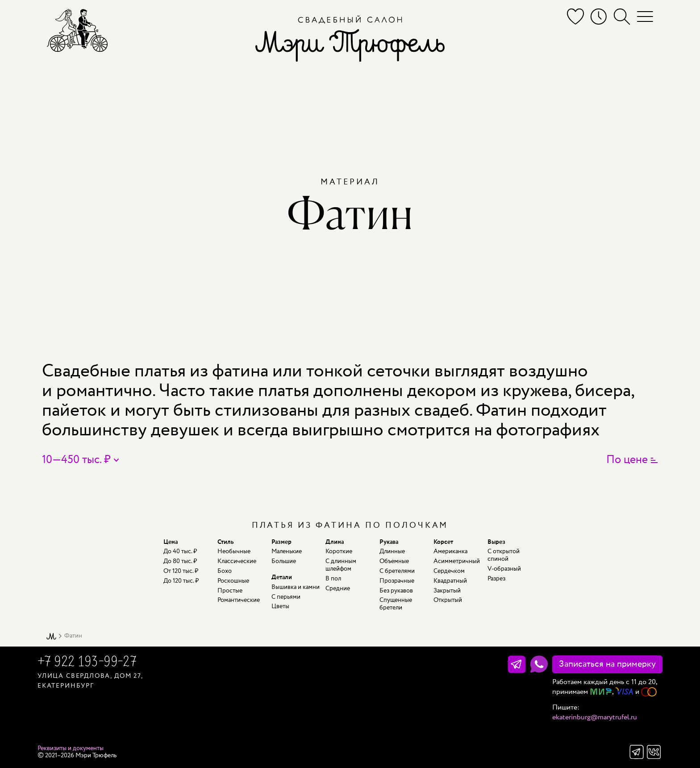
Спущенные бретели (396, 604)
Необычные (234, 551)
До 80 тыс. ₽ (180, 561)
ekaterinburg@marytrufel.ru (595, 717)
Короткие (339, 551)
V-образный (504, 569)
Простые (230, 591)
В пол (333, 579)
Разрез (496, 579)
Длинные (392, 551)
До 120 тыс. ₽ (181, 581)
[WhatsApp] (539, 664)
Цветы (280, 606)
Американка (450, 551)
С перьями (286, 597)
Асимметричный (457, 561)
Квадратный (450, 581)
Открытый (448, 600)
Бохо (225, 571)
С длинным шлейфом (341, 565)
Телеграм (637, 752)
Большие (284, 561)
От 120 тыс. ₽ (181, 571)
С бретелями (397, 571)
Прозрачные (397, 581)
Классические (237, 561)
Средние (338, 589)
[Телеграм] (517, 664)
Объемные (394, 561)
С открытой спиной (504, 555)
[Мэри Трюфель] (77, 30)
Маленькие (287, 551)
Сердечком (449, 571)
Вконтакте (654, 752)
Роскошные (233, 581)
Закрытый (447, 591)
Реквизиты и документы (71, 748)
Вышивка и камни (296, 587)
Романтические (239, 600)
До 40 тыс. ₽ (180, 551)
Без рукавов (396, 591)
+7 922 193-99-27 (87, 663)
